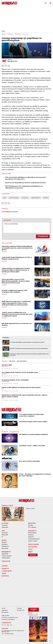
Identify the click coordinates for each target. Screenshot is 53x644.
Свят (3, 531)
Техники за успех (7, 556)
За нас (4, 608)
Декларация (5, 612)
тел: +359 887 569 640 (8, 634)
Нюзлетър (33, 555)
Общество (5, 527)
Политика (5, 525)
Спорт (30, 549)
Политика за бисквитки (8, 619)
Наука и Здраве (34, 544)
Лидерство (5, 554)
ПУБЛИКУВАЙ (43, 236)
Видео (30, 552)
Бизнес (3, 31)
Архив (4, 573)
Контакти (5, 576)
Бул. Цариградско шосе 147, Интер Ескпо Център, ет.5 (13, 631)
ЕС (3, 537)
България (5, 523)
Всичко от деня (7, 506)
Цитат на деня (33, 541)
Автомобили (33, 547)
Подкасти (5, 568)
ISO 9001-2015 (21, 610)
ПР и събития (32, 527)
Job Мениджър (6, 558)
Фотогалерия (32, 533)
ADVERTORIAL (6, 338)
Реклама (31, 525)
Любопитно (32, 531)
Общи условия (5, 615)
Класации (31, 535)
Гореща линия (7, 571)
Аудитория (5, 610)
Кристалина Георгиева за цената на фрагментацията (25, 183)
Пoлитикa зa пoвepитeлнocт (10, 617)
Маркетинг (32, 523)
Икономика (5, 548)
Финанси (4, 542)
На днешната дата (34, 539)
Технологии (6, 561)
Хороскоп (31, 537)
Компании (5, 544)
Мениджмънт (6, 552)
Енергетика (5, 546)
